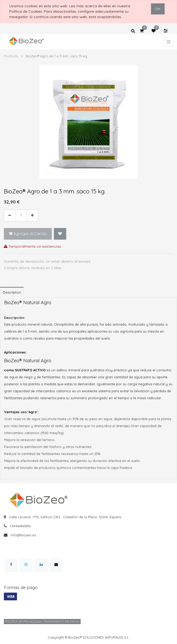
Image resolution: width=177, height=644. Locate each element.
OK (158, 9)
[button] (60, 234)
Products (11, 56)
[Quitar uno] (10, 215)
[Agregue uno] (32, 215)
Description (12, 292)
